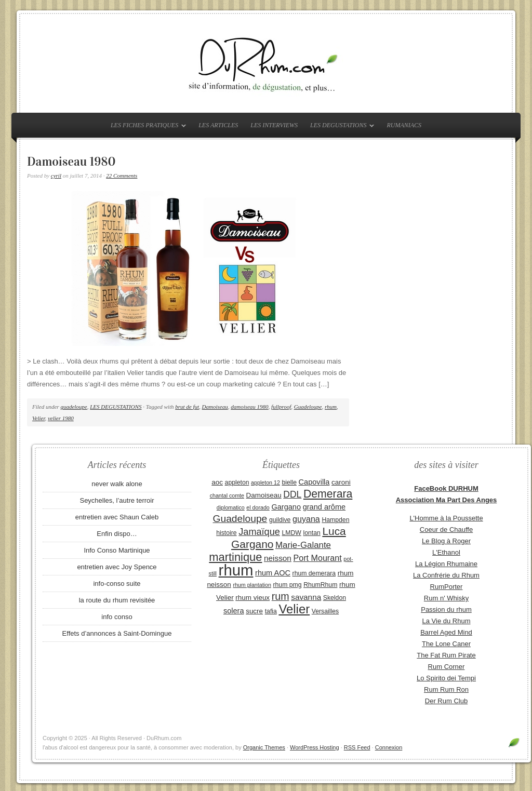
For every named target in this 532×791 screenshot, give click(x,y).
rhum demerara (314, 573)
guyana (306, 519)
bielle (289, 482)
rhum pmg (287, 585)
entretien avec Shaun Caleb (117, 517)
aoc (217, 482)
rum (281, 596)
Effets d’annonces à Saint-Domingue (117, 633)
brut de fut (187, 407)
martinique (235, 557)
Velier (38, 418)
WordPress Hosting (315, 747)
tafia (271, 611)
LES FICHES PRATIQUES (146, 127)
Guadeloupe (308, 407)
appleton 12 (265, 482)
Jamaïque (259, 532)
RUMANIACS (404, 125)
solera (234, 611)
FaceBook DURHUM (446, 488)
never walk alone (117, 484)
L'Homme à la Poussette (446, 518)
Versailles (325, 611)
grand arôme (324, 507)
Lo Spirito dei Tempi (446, 678)
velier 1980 (61, 418)
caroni (341, 482)
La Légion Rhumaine (446, 564)
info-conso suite (117, 584)
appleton (237, 482)
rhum (331, 407)
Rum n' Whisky (446, 598)
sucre (254, 611)
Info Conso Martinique (117, 550)
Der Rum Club (446, 701)
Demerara (328, 494)
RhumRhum (320, 585)
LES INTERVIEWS (274, 125)
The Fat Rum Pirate (446, 655)
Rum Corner (447, 667)
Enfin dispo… (117, 534)
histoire (226, 533)
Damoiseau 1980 (71, 162)
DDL (292, 494)
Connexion (389, 747)
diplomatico (231, 507)
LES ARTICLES (218, 125)
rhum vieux (252, 598)
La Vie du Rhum (447, 621)
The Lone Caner (446, 644)
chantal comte (227, 495)
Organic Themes (264, 747)
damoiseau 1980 (249, 407)
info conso (117, 617)
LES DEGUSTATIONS (340, 127)
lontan (311, 533)
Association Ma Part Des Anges (447, 500)
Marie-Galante (303, 545)
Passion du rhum (446, 609)
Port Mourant (318, 558)
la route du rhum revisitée (117, 600)
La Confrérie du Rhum (446, 575)
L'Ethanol (446, 552)
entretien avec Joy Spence (117, 567)
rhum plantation (252, 585)
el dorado (258, 507)
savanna (306, 597)
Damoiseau (215, 407)
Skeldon (335, 598)
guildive (280, 520)
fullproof (281, 407)
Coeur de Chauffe (446, 529)
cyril (56, 176)
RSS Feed (357, 747)
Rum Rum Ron (446, 689)
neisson (278, 558)
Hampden (335, 520)
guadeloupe (74, 407)
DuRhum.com (266, 63)
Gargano (286, 507)
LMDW (291, 533)
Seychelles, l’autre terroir (117, 500)
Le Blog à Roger (446, 541)
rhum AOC (273, 573)
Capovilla (314, 482)
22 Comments (122, 176)
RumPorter (447, 587)
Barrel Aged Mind (446, 632)
